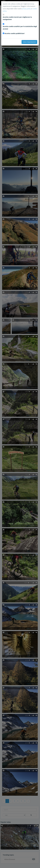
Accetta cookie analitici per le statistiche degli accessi (20, 28)
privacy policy (26, 9)
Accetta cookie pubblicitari (15, 33)
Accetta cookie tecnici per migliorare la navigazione (17, 18)
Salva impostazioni (29, 42)
